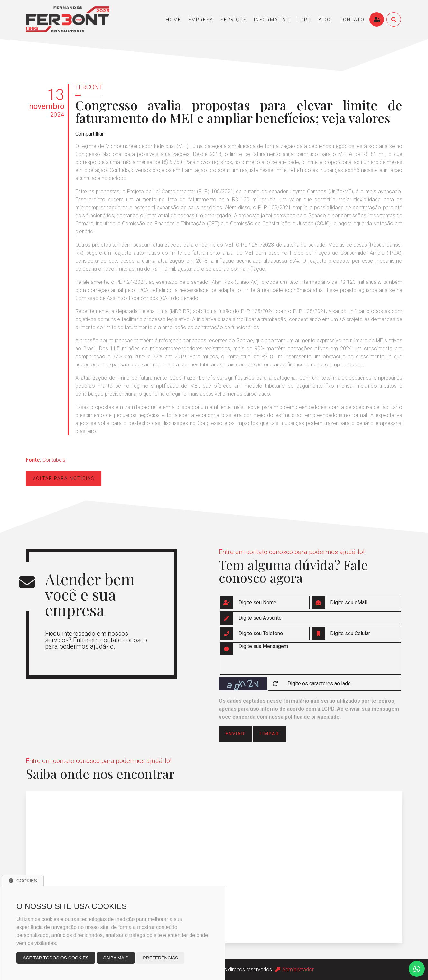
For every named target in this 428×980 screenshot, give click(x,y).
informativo (272, 20)
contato (352, 20)
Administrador (294, 970)
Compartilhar (89, 134)
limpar (270, 734)
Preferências (160, 958)
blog (325, 20)
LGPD (304, 20)
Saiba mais (116, 958)
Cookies (23, 881)
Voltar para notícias (64, 478)
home (173, 20)
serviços (234, 20)
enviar (235, 734)
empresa (201, 20)
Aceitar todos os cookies (56, 958)
